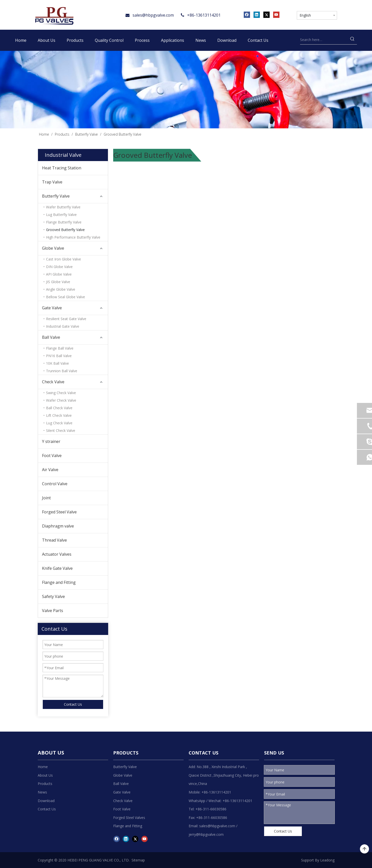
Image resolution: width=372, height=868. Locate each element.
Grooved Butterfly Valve (65, 230)
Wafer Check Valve (61, 400)
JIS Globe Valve (58, 282)
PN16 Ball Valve (59, 356)
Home (43, 767)
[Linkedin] (257, 15)
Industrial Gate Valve (63, 326)
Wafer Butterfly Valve (63, 207)
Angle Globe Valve (61, 289)
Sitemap (138, 860)
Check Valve (53, 382)
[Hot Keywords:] (352, 40)
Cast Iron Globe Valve (64, 259)
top (364, 849)
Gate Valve (52, 308)
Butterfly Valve (56, 196)
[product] (186, 90)
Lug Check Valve (59, 423)
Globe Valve (53, 248)
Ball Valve (51, 337)
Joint (46, 498)
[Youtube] (276, 15)
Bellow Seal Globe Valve (66, 297)
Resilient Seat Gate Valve (66, 319)
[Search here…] (324, 40)
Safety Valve (53, 596)
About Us (45, 775)
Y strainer (51, 441)
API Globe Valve (59, 274)
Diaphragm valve (58, 526)
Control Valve (55, 484)
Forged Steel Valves (129, 818)
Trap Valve (52, 182)
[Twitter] (266, 15)
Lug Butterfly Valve (61, 215)
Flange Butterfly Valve (64, 222)
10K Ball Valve (57, 363)
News (42, 792)
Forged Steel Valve (59, 512)
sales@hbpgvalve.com (153, 15)
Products (45, 784)
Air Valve (50, 470)
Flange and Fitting (59, 582)
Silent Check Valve (61, 430)
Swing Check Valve (61, 393)
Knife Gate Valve (57, 568)
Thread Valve (54, 540)
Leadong (327, 860)
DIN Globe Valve (59, 267)
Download (46, 801)
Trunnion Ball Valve (62, 371)
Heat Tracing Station (62, 168)
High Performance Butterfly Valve (73, 237)
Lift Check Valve (59, 415)
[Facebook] (247, 15)
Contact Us (73, 704)
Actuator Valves (57, 554)
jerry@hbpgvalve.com (206, 834)
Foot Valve (52, 456)
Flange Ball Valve (60, 348)
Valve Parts (53, 611)
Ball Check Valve (59, 408)
